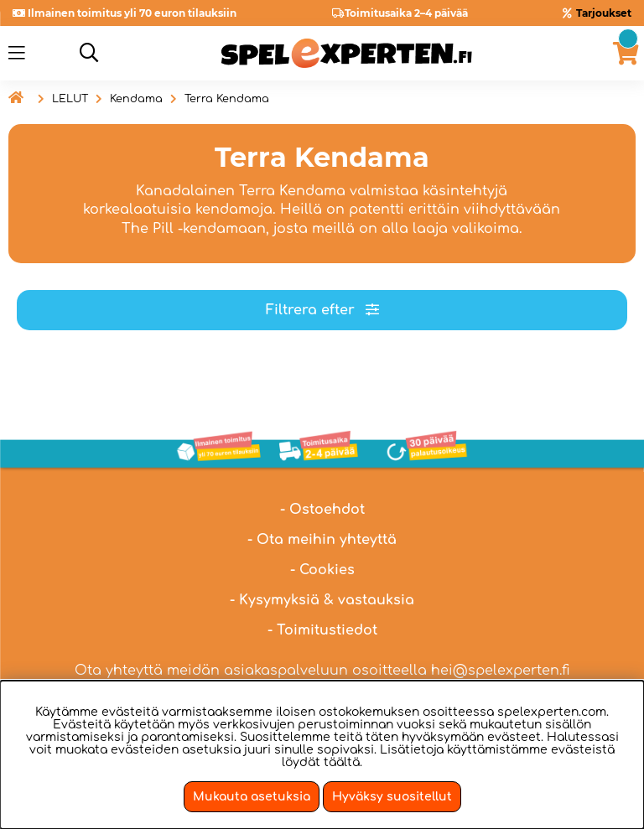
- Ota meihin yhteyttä (322, 540)
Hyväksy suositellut (392, 797)
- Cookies (322, 570)
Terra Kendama (227, 99)
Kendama (136, 99)
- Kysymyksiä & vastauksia (322, 600)
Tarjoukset (604, 13)
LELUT (70, 99)
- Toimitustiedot (322, 630)
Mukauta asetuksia (252, 797)
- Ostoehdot (322, 510)
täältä (342, 762)
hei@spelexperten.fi (501, 671)
